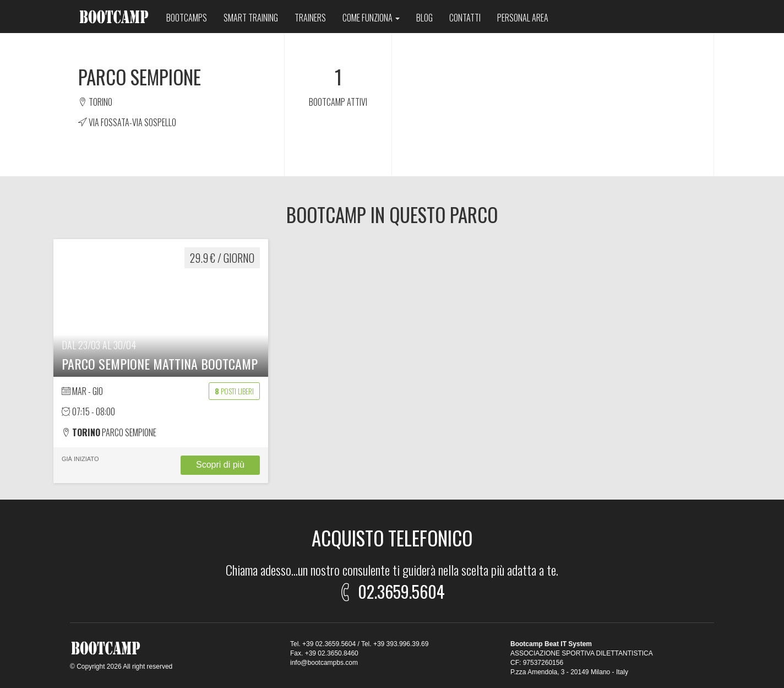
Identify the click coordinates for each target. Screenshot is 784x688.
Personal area (523, 18)
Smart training (251, 18)
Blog (424, 18)
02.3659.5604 (390, 590)
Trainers (310, 18)
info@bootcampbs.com (324, 663)
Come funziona (371, 18)
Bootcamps (187, 18)
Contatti (465, 18)
